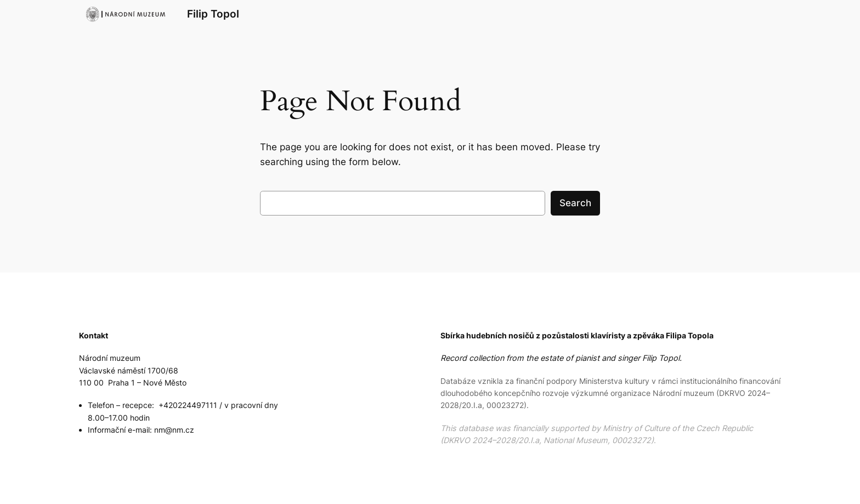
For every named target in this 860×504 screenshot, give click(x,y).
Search (575, 203)
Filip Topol (213, 14)
